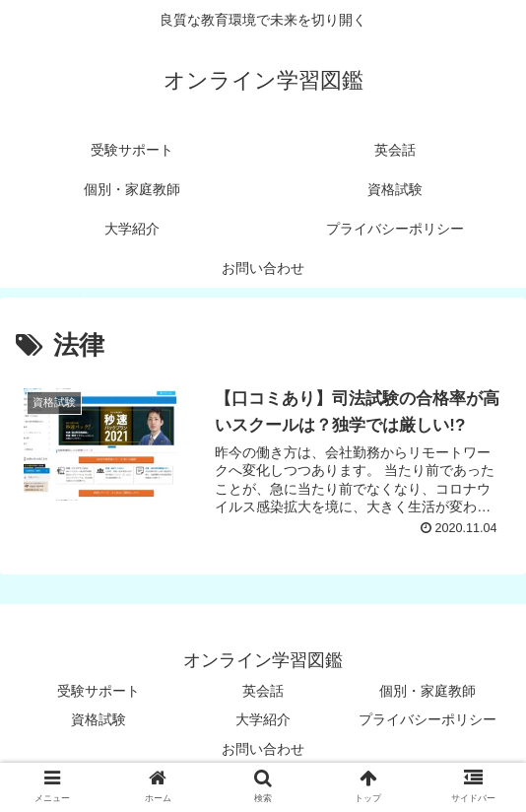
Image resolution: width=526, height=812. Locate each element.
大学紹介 (263, 719)
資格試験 (99, 719)
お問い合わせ (263, 749)
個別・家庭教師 (427, 691)
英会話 (263, 691)
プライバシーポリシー (427, 719)
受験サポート (99, 691)
